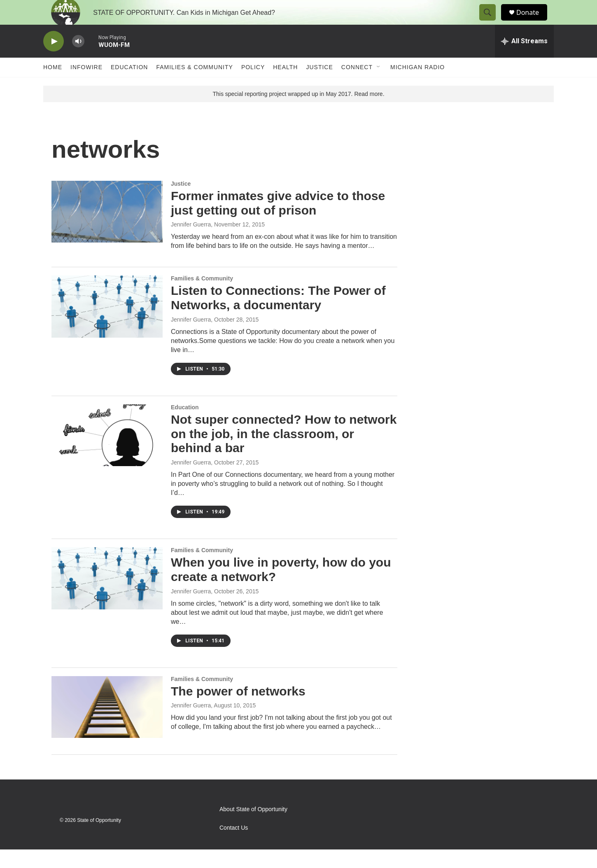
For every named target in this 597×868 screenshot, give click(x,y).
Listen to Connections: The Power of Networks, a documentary (278, 316)
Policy (253, 86)
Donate (533, 22)
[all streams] (524, 60)
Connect (357, 86)
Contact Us (234, 846)
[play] (54, 60)
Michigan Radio (417, 86)
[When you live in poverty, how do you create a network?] (107, 597)
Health (285, 86)
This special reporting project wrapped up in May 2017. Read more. (298, 112)
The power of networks (238, 710)
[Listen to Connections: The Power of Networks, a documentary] (107, 325)
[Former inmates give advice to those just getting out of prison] (107, 230)
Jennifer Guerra (191, 243)
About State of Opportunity (253, 828)
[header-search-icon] (491, 22)
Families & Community (194, 86)
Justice (319, 86)
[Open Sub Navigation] (379, 86)
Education (129, 86)
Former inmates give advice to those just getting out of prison (278, 222)
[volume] (78, 60)
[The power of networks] (107, 726)
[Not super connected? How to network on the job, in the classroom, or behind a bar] (107, 454)
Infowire (86, 86)
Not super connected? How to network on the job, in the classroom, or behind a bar (284, 452)
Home (53, 86)
